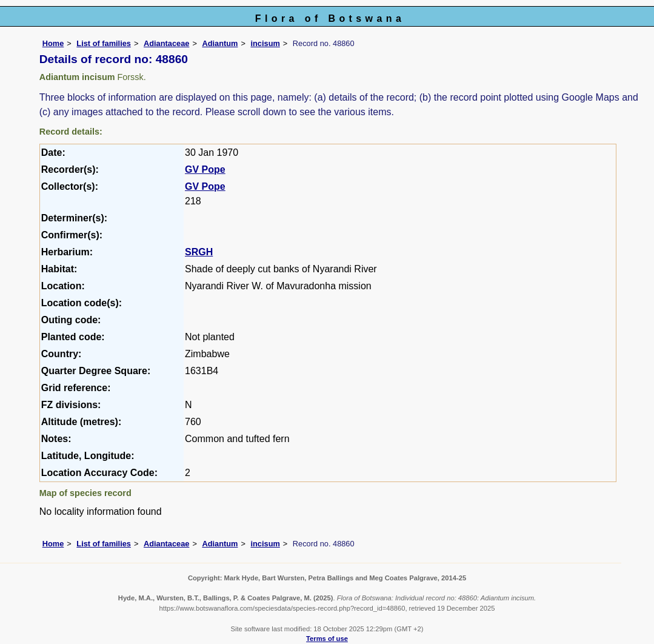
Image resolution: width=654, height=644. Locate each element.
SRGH (199, 252)
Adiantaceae (166, 43)
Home (53, 43)
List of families (104, 43)
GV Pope (205, 169)
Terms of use (327, 639)
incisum (265, 43)
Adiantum (220, 43)
